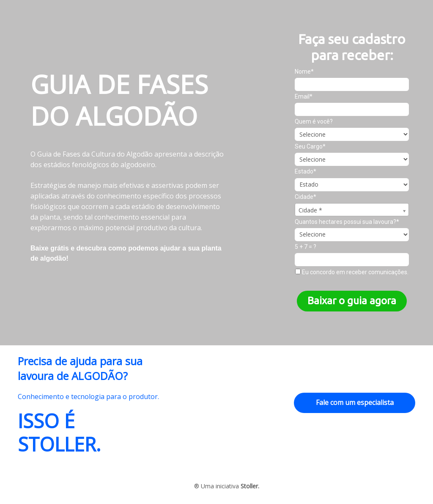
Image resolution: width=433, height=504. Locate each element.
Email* (304, 96)
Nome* (304, 72)
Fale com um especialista (355, 402)
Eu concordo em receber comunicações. (352, 272)
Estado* (306, 171)
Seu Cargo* (310, 146)
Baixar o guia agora (352, 301)
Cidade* (306, 197)
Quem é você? (314, 121)
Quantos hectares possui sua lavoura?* (347, 222)
